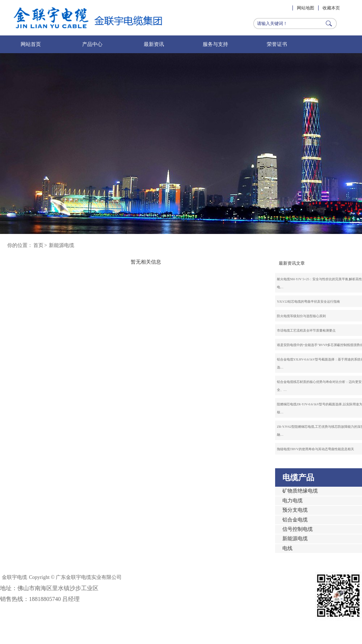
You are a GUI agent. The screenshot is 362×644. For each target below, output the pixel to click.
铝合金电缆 (295, 520)
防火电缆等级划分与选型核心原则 (301, 316)
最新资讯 (154, 44)
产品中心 (92, 44)
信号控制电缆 (298, 529)
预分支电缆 (295, 510)
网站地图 (306, 8)
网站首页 (31, 44)
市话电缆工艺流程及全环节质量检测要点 (306, 330)
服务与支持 (215, 44)
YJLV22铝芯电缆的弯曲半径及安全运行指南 (308, 302)
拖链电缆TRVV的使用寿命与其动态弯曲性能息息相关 (315, 449)
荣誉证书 (277, 44)
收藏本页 (331, 8)
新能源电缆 (62, 245)
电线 (287, 548)
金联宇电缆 (14, 577)
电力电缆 (292, 501)
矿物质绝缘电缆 (300, 491)
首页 (38, 245)
